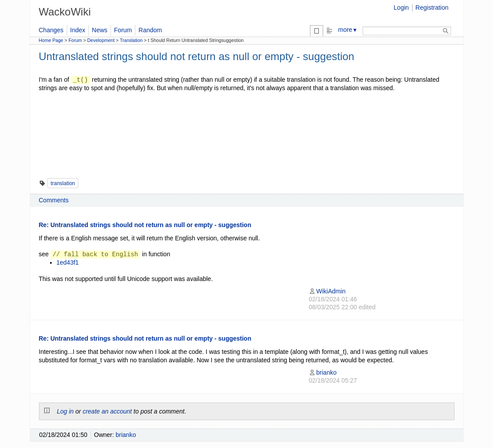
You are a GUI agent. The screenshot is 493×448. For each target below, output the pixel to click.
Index (78, 30)
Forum (123, 30)
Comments (54, 200)
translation (63, 183)
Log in (65, 411)
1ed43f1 (68, 262)
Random (150, 30)
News (100, 30)
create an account (107, 411)
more (348, 30)
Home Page (51, 40)
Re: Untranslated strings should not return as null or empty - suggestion (145, 225)
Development (101, 40)
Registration (432, 8)
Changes (51, 30)
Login (401, 8)
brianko (323, 372)
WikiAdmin (327, 291)
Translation (131, 40)
